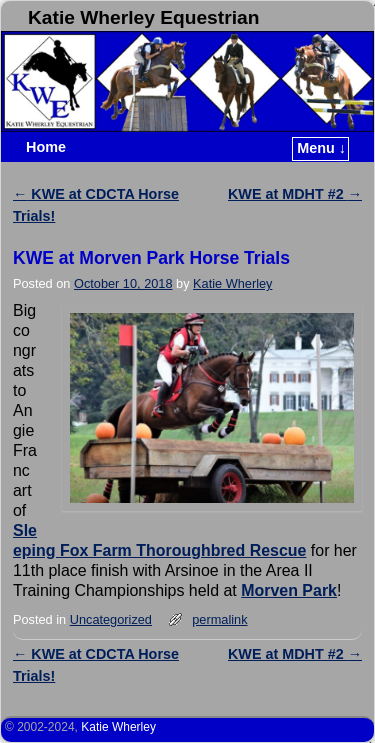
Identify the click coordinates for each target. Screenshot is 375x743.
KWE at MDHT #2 (295, 194)
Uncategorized (111, 619)
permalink (219, 619)
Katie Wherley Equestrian (143, 17)
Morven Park (289, 590)
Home (46, 147)
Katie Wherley (232, 283)
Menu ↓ (321, 148)
